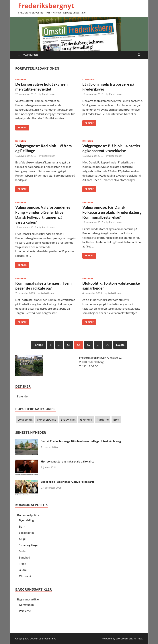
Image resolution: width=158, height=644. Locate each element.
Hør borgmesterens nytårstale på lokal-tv (68, 461)
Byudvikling (68, 419)
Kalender (23, 396)
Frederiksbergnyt (46, 6)
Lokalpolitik (25, 419)
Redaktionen (49, 94)
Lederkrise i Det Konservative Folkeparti (67, 482)
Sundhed (25, 557)
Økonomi (86, 419)
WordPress (122, 638)
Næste (120, 345)
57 (89, 345)
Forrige (38, 345)
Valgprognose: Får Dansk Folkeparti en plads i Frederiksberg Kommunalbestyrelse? (112, 212)
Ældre (23, 570)
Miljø (22, 539)
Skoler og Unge (47, 419)
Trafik (23, 564)
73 (108, 345)
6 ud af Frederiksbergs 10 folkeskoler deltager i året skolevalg (81, 441)
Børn (116, 419)
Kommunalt (89, 79)
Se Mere (21, 127)
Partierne (21, 79)
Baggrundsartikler (28, 599)
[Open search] (139, 55)
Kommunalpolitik (28, 515)
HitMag (138, 638)
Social (23, 551)
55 (69, 345)
